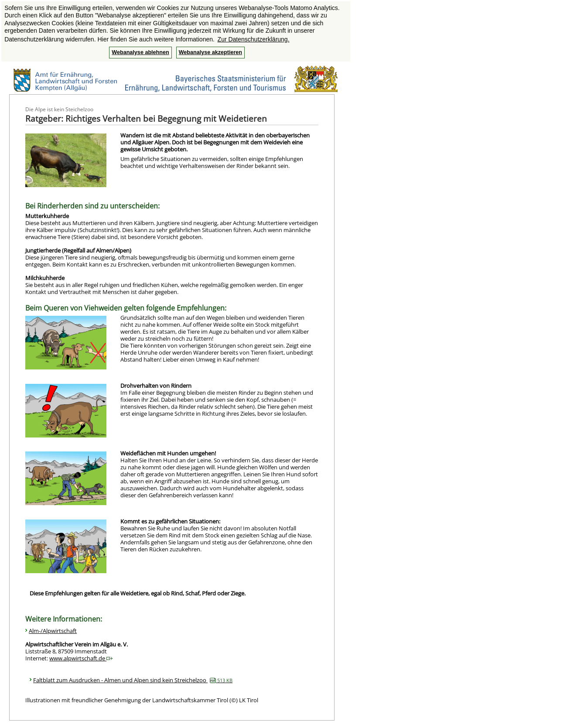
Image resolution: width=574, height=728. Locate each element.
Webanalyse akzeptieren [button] (210, 52)
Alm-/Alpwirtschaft (53, 631)
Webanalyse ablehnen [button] (140, 52)
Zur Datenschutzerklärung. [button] (254, 39)
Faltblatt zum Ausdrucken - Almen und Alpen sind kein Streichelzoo (133, 680)
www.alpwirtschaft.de (81, 658)
